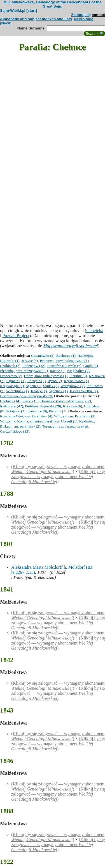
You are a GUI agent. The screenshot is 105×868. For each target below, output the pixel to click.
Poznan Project (16, 336)
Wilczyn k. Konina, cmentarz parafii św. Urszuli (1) (39, 421)
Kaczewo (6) (73, 406)
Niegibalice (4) (78, 371)
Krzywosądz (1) (12, 386)
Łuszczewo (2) (11, 376)
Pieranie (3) (78, 376)
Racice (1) (58, 371)
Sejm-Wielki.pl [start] (18, 11)
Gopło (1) (91, 366)
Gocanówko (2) (43, 356)
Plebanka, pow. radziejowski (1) (24, 371)
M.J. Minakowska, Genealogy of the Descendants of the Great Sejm (52, 4)
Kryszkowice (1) (76, 381)
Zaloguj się (81, 15)
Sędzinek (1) (58, 391)
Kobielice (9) (37, 411)
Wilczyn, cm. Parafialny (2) (75, 416)
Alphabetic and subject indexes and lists (36, 19)
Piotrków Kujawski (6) (64, 366)
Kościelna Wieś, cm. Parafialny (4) (26, 416)
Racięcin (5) (37, 381)
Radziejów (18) (34, 366)
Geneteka (95, 331)
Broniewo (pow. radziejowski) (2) (66, 401)
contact (98, 15)
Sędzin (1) (33, 386)
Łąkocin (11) (16, 381)
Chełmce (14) (10, 401)
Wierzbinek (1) (17, 391)
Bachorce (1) (66, 356)
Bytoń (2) (55, 381)
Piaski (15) (31, 401)
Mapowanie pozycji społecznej (71, 346)
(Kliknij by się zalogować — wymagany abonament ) (58, 469)
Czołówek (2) (10, 366)
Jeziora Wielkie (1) (84, 391)
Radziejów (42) (12, 406)
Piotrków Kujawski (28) (43, 406)
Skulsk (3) (51, 386)
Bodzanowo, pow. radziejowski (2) (26, 396)
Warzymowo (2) (73, 386)
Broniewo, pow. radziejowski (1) (64, 361)
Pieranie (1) (58, 411)
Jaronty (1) (39, 391)
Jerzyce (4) (30, 361)
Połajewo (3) (16, 411)
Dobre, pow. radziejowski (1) (46, 376)
